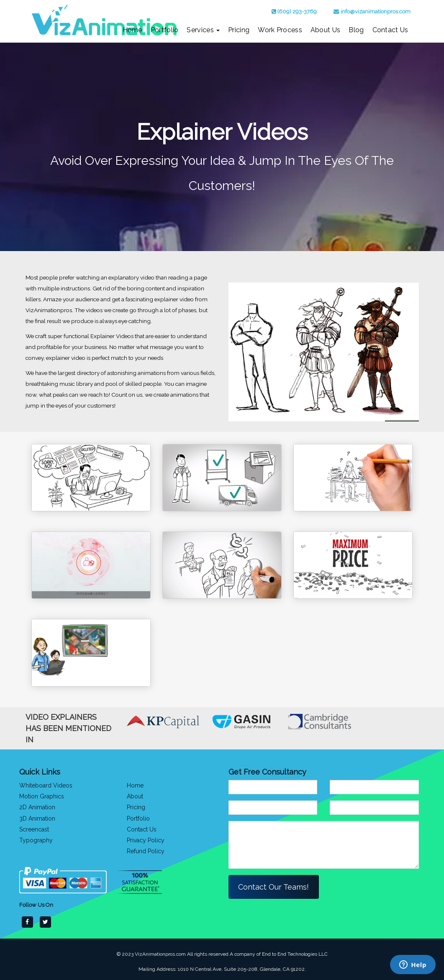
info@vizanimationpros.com (376, 12)
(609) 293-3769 (297, 12)
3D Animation (37, 818)
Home (132, 30)
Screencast (34, 829)
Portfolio (165, 30)
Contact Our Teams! (274, 887)
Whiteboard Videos (46, 785)
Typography (36, 840)
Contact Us (390, 30)
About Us (325, 30)
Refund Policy (146, 851)
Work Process (280, 30)
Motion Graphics (42, 796)
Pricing (239, 30)
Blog (356, 30)
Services (203, 30)
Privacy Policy (146, 840)
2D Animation (37, 807)
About (135, 796)
